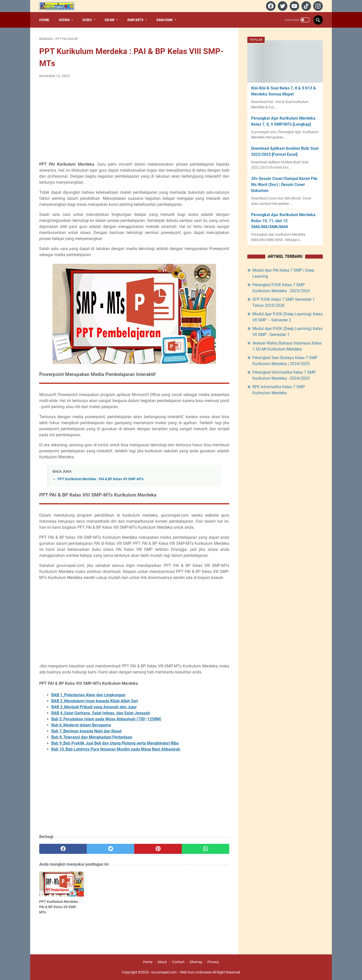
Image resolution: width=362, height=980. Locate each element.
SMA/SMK (165, 20)
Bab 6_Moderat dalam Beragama (81, 725)
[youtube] (294, 6)
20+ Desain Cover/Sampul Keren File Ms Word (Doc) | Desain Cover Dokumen (284, 185)
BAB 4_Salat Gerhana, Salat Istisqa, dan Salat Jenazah (101, 713)
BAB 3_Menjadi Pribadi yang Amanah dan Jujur (94, 707)
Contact (178, 962)
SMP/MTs (135, 20)
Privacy (213, 962)
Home (44, 20)
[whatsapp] (206, 849)
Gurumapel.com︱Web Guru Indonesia (181, 972)
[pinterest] (158, 849)
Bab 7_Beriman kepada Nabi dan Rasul (86, 731)
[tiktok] (306, 6)
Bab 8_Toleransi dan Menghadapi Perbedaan (92, 737)
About (162, 962)
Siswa (64, 20)
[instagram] (317, 6)
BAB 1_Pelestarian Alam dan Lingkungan (88, 695)
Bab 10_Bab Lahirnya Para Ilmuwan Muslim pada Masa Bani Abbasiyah (116, 749)
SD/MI (109, 20)
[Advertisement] (134, 120)
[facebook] (270, 6)
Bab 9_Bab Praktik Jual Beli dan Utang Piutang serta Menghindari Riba (115, 743)
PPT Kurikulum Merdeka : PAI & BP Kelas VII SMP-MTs (101, 479)
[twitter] (282, 6)
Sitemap (196, 962)
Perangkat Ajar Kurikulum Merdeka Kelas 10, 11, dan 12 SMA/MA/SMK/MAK (283, 221)
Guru (87, 20)
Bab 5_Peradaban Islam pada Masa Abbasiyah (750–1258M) (106, 719)
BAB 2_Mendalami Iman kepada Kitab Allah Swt (95, 701)
